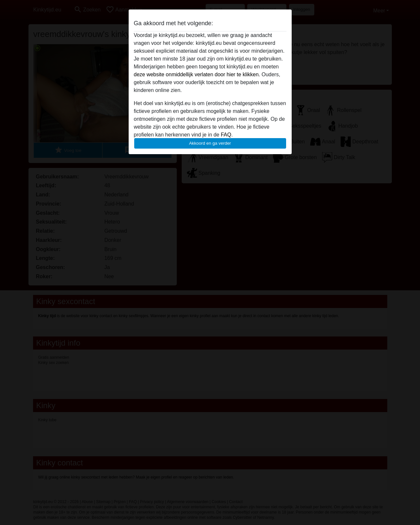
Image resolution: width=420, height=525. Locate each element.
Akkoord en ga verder (210, 143)
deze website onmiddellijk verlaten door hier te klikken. (197, 74)
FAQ (226, 135)
